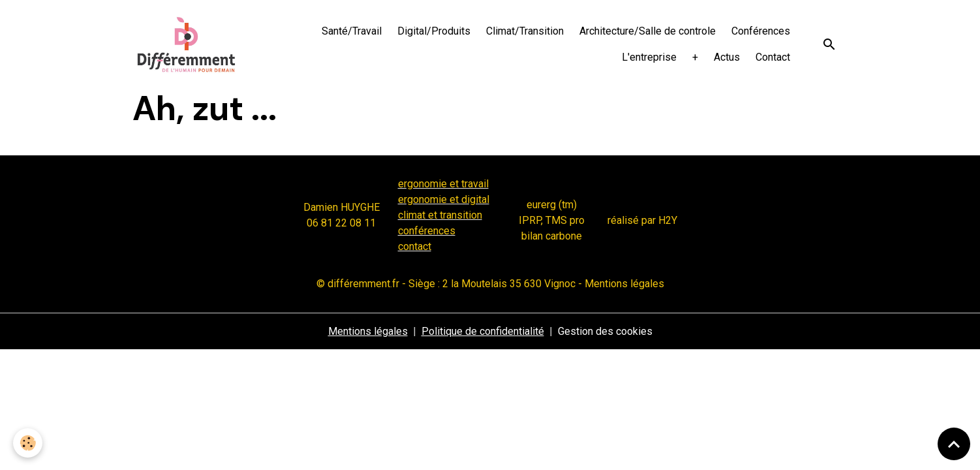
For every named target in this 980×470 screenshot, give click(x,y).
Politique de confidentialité (483, 331)
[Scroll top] (954, 444)
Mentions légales (368, 331)
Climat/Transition (525, 31)
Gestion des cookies (605, 331)
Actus (727, 57)
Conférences (761, 31)
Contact (773, 57)
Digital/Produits (434, 31)
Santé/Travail (352, 31)
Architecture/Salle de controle (648, 31)
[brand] (186, 44)
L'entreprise (649, 57)
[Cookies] (28, 443)
